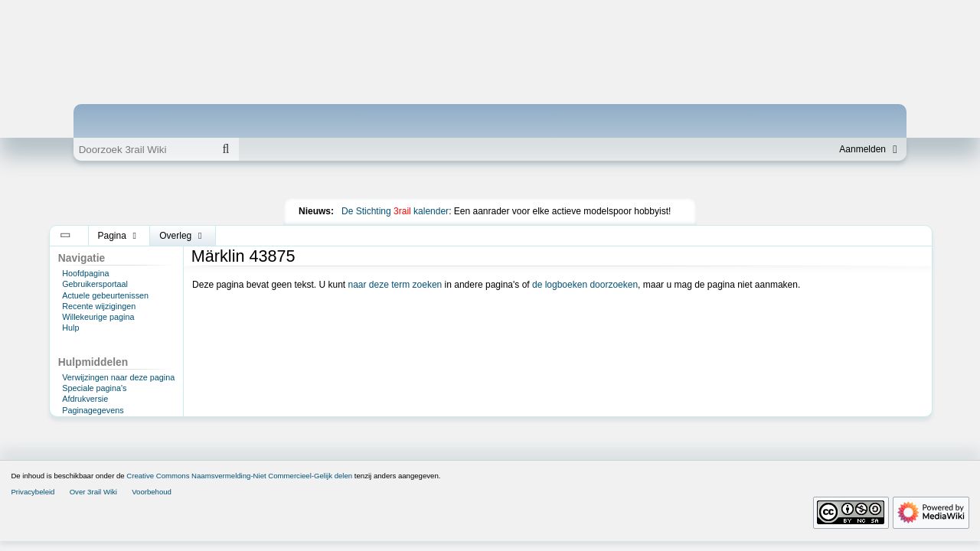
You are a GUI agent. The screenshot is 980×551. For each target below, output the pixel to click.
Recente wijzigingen (99, 306)
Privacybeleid (33, 492)
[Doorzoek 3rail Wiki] (143, 149)
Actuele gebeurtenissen (105, 295)
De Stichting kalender (395, 211)
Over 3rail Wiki (93, 492)
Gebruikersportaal (95, 284)
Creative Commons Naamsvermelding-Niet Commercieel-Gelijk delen (239, 476)
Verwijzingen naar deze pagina (118, 377)
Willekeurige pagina (98, 317)
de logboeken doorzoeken (585, 285)
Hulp (70, 328)
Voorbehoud (152, 492)
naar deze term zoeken (395, 285)
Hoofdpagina (85, 273)
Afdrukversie (85, 399)
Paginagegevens (93, 410)
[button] (65, 236)
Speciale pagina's (94, 388)
